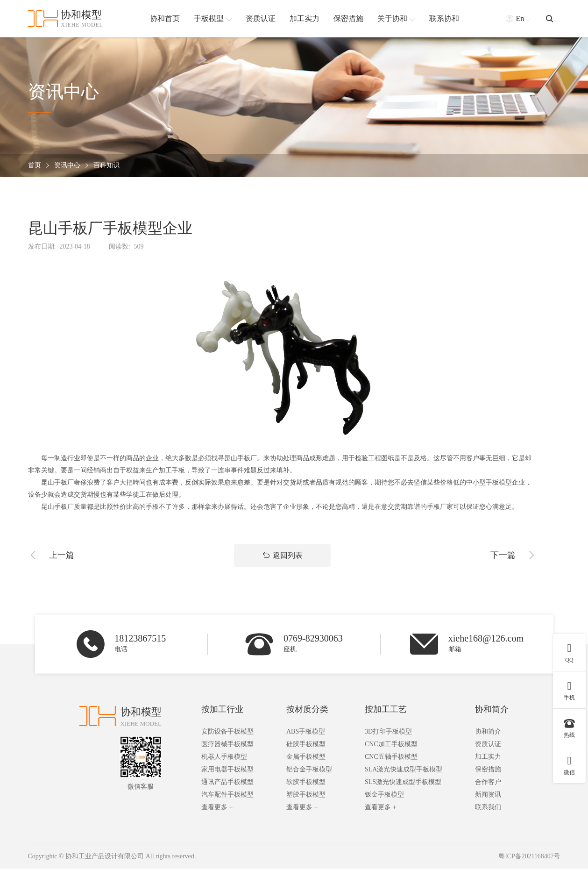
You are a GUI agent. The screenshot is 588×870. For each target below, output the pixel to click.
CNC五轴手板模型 (391, 759)
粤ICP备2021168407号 (529, 858)
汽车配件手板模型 (227, 796)
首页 (35, 166)
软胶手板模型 (306, 784)
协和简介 (492, 711)
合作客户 (488, 784)
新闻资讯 (488, 796)
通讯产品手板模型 (227, 784)
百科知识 (106, 166)
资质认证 (488, 746)
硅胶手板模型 (306, 746)
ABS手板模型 (306, 733)
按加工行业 (222, 711)
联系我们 (488, 809)
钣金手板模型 (384, 796)
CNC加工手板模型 (391, 746)
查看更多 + (217, 809)
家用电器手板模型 (227, 771)
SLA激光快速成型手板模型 (404, 771)
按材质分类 (307, 711)
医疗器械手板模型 (227, 746)
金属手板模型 (306, 759)
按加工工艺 (386, 711)
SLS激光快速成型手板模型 (403, 784)
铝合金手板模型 (309, 771)
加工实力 (488, 759)
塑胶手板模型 (306, 796)
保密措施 (488, 771)
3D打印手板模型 (388, 733)
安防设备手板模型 (227, 733)
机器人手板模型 (224, 759)
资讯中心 (67, 166)
